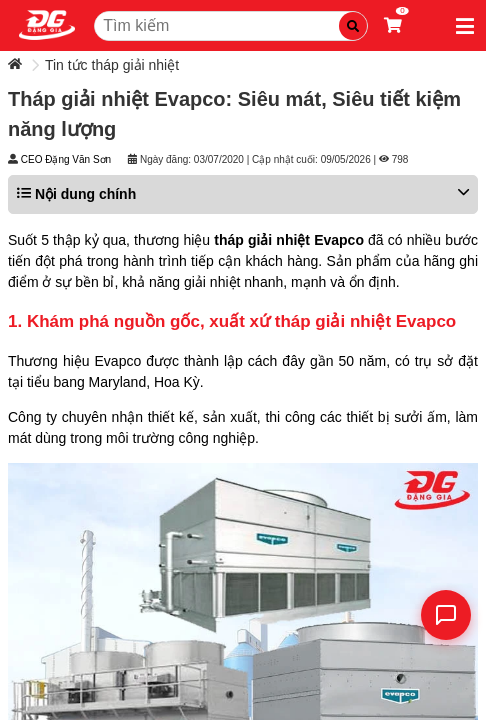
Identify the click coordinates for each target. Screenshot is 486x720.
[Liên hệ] (446, 615)
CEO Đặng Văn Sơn (66, 159)
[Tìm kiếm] (353, 26)
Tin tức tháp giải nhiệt (112, 65)
